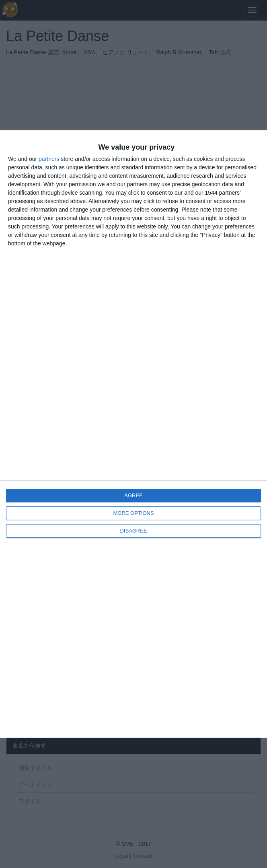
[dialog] (133, 434)
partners (49, 159)
